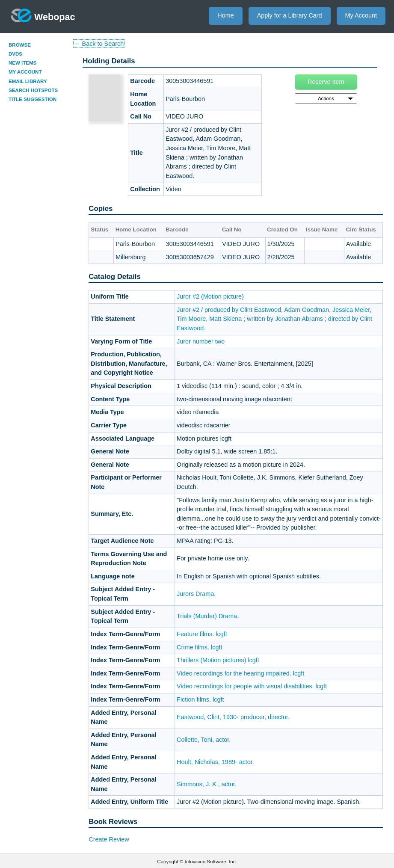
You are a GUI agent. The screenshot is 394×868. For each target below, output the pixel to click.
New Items (22, 63)
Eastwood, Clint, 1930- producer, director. (233, 717)
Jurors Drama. (196, 594)
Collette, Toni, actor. (204, 740)
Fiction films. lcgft (200, 699)
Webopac (43, 15)
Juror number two (201, 341)
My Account (361, 15)
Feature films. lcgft (202, 634)
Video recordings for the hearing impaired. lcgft (240, 673)
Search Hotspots (33, 90)
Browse (20, 45)
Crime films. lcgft (199, 647)
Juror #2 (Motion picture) (210, 296)
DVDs (15, 54)
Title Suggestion (33, 99)
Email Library (28, 81)
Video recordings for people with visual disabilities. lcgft (252, 686)
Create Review (109, 839)
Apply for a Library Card (290, 15)
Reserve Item (326, 82)
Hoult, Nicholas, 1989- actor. (215, 762)
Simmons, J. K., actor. (207, 784)
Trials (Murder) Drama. (208, 616)
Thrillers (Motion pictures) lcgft (218, 660)
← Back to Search (99, 44)
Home (225, 15)
